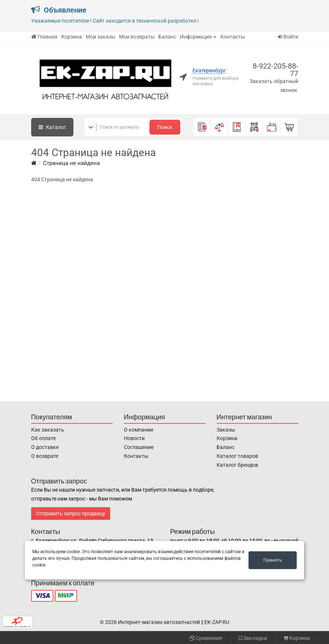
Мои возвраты (137, 37)
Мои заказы (101, 37)
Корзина (72, 37)
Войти (288, 37)
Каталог (52, 127)
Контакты (233, 37)
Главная (44, 37)
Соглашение (139, 447)
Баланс (167, 37)
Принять (273, 560)
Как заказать (48, 430)
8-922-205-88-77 (275, 70)
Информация (196, 37)
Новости (134, 438)
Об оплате (43, 438)
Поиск (165, 127)
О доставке (45, 447)
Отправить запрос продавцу (71, 513)
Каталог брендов (237, 465)
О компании (139, 430)
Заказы (226, 430)
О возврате (45, 456)
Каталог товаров (237, 456)
